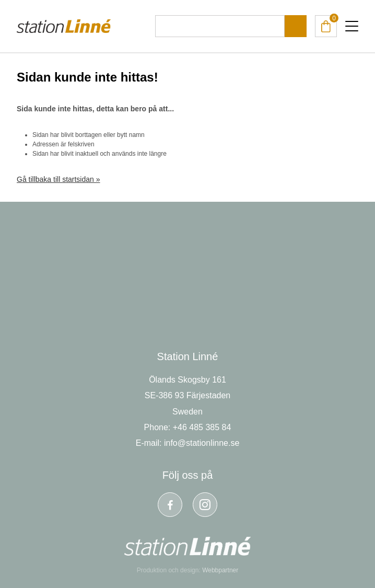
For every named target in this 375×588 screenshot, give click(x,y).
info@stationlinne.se (202, 443)
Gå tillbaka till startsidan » (58, 179)
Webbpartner (220, 570)
